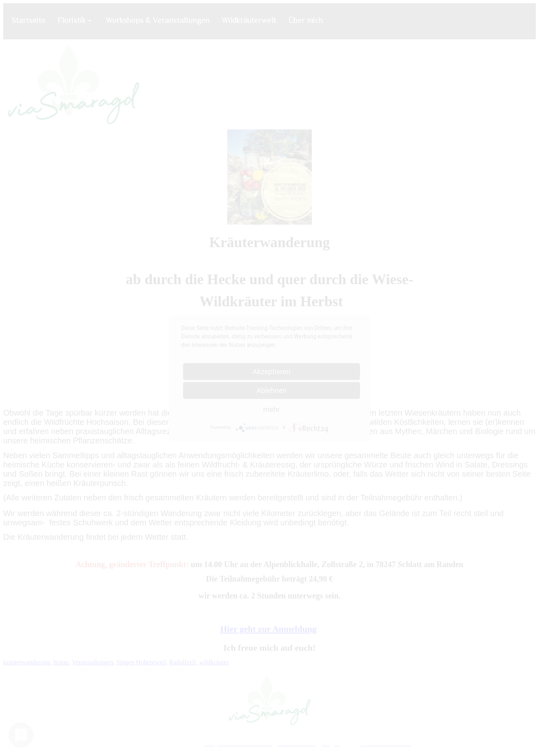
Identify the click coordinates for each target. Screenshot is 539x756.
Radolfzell (182, 662)
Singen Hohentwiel (141, 662)
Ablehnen (271, 390)
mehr (271, 409)
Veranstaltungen (92, 662)
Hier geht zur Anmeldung (268, 629)
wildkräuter (214, 662)
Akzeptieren (272, 371)
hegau (61, 662)
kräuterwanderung (27, 662)
